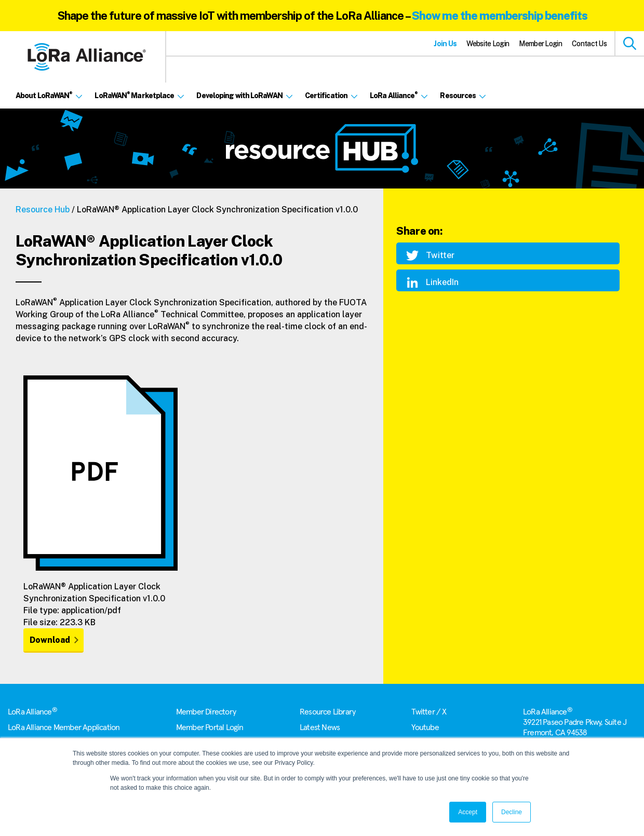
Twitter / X (429, 712)
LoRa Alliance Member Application (64, 727)
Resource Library (327, 712)
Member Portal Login (210, 727)
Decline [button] (512, 812)
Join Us (445, 44)
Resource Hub (43, 210)
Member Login (540, 44)
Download (50, 640)
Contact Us (589, 44)
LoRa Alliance (32, 712)
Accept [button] (468, 812)
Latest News (320, 727)
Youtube (425, 727)
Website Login (488, 44)
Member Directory (206, 712)
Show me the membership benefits (500, 16)
